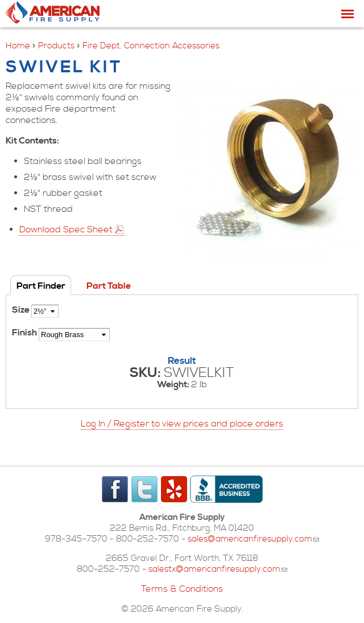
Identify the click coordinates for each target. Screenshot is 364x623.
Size (22, 310)
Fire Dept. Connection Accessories (151, 46)
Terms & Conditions (182, 589)
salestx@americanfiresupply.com (218, 569)
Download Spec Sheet (66, 229)
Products (56, 46)
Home (18, 46)
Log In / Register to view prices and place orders (182, 424)
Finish (25, 333)
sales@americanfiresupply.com (253, 539)
